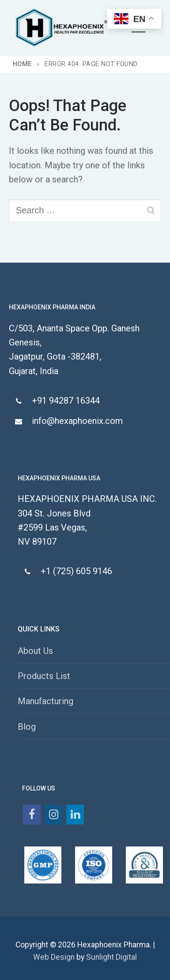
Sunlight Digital (111, 957)
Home (22, 64)
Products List (44, 676)
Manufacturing (45, 701)
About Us (35, 651)
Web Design (54, 957)
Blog (27, 727)
